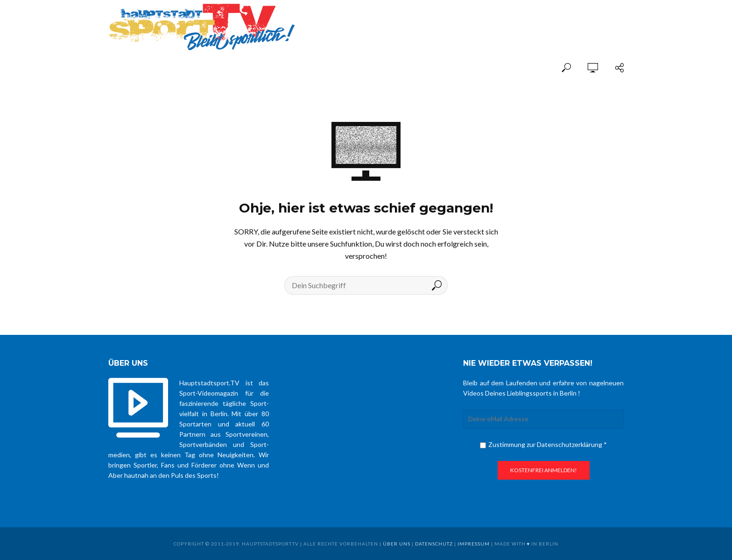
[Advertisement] (514, 20)
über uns (397, 544)
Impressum (474, 544)
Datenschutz (434, 544)
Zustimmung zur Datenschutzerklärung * (543, 444)
